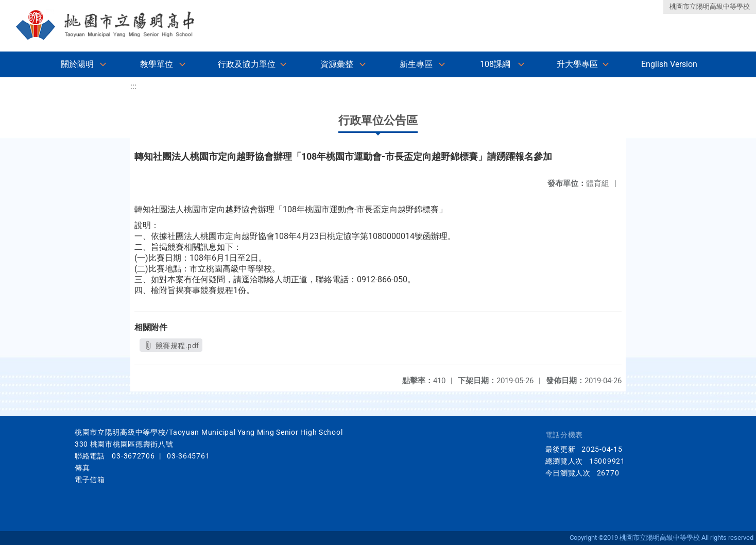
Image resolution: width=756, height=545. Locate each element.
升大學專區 (577, 64)
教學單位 (157, 64)
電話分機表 (564, 435)
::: (133, 86)
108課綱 (495, 64)
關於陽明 (77, 64)
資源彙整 (337, 64)
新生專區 (416, 64)
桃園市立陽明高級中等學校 (710, 6)
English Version (669, 64)
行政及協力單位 (247, 64)
